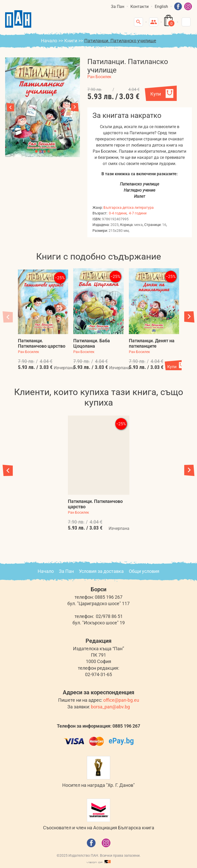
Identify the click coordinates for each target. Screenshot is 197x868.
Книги (71, 41)
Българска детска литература (129, 208)
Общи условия (144, 571)
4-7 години (138, 213)
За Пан (118, 7)
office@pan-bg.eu (121, 700)
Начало (49, 41)
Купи (156, 94)
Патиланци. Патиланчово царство (42, 343)
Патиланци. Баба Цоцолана (92, 343)
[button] (75, 107)
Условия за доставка (101, 571)
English (161, 7)
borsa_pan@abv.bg (110, 707)
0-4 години (118, 213)
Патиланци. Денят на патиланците (152, 343)
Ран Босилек (99, 77)
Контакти (139, 7)
